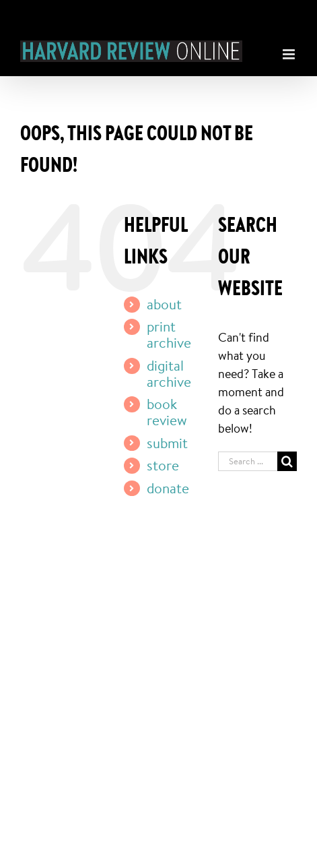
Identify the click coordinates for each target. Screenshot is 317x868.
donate (168, 488)
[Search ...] (248, 461)
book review (167, 412)
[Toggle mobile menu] (290, 51)
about (164, 304)
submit (167, 443)
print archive (169, 334)
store (163, 465)
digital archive (169, 373)
